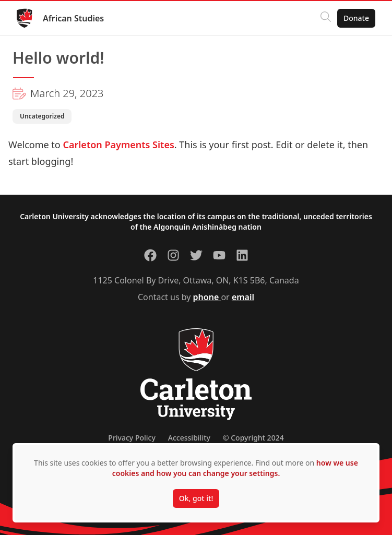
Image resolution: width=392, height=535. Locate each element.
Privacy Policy (132, 438)
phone (207, 297)
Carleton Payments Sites (118, 145)
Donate (356, 18)
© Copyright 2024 (253, 438)
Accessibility (189, 438)
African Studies (73, 18)
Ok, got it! (196, 498)
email (243, 297)
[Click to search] (326, 18)
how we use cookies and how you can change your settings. (235, 468)
